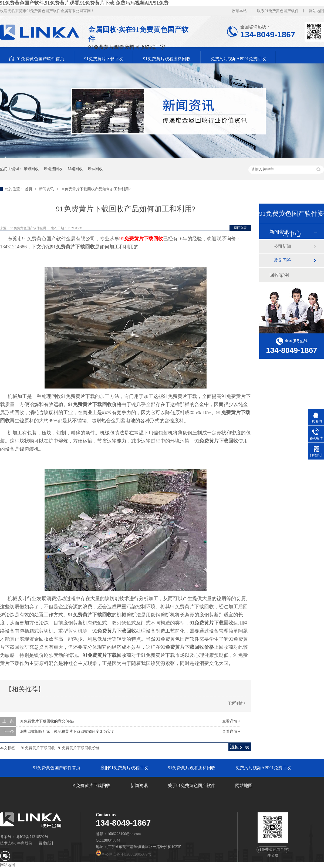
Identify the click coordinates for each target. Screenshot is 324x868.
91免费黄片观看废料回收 (167, 59)
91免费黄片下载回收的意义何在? (47, 721)
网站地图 (316, 11)
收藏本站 (239, 11)
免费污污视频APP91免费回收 (238, 59)
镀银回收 (31, 169)
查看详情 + (231, 721)
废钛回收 (95, 169)
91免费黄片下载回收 (104, 59)
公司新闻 (282, 246)
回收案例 (279, 275)
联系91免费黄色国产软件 (278, 11)
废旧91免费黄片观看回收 (124, 768)
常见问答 (282, 260)
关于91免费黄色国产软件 (191, 786)
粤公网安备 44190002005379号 (124, 854)
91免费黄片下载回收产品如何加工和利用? (96, 189)
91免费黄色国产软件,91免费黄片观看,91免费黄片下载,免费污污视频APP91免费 (84, 3)
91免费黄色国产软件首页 (40, 59)
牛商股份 (25, 843)
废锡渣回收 (53, 169)
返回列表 (240, 228)
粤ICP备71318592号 (32, 837)
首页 (29, 189)
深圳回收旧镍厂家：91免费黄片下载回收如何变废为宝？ (67, 732)
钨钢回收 (75, 169)
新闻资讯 (47, 189)
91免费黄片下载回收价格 (79, 748)
